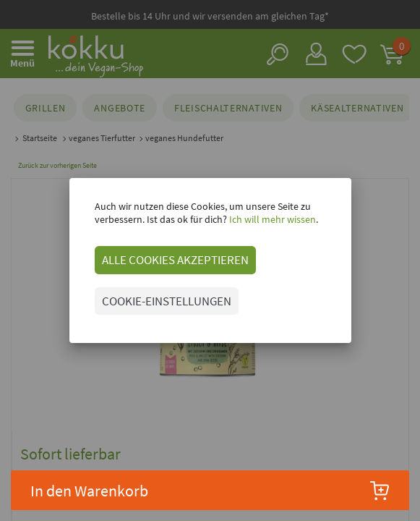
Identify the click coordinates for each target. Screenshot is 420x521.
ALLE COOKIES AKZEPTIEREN (175, 260)
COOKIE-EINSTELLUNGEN (167, 301)
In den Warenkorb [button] (210, 491)
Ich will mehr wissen (271, 219)
